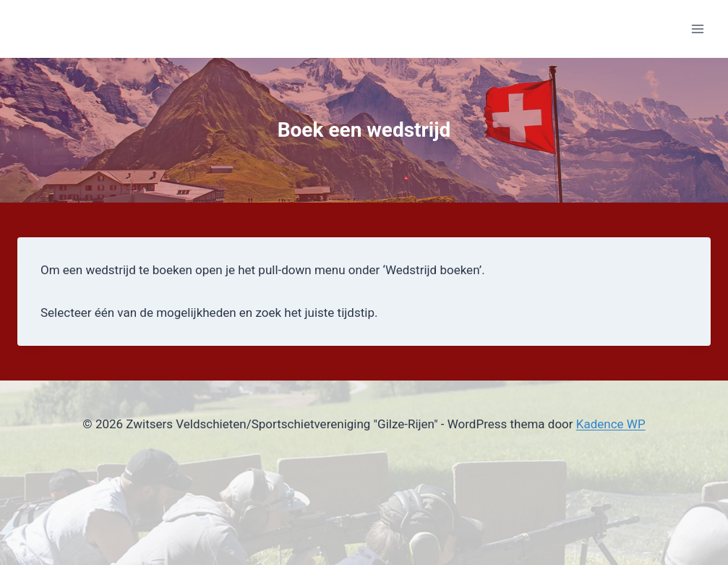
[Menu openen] (697, 29)
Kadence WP (611, 424)
